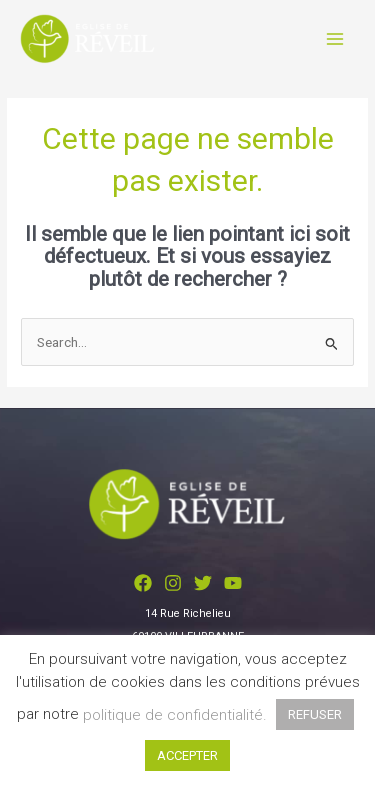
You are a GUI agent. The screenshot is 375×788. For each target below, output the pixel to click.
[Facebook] (143, 583)
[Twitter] (203, 583)
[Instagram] (173, 583)
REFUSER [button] (315, 714)
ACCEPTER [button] (187, 755)
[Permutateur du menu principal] (335, 38)
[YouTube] (233, 583)
